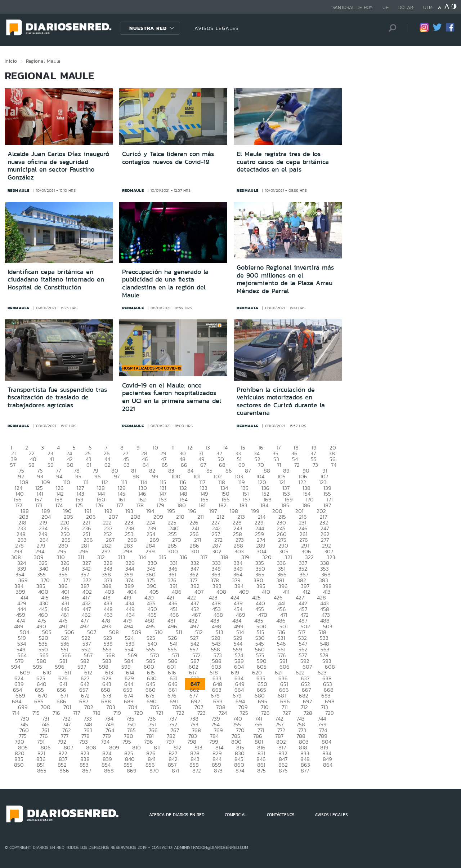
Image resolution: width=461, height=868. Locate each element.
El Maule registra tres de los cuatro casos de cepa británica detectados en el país (283, 162)
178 (140, 505)
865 (42, 770)
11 (173, 448)
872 (197, 770)
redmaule (19, 190)
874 (240, 770)
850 (19, 765)
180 (182, 505)
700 (46, 707)
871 (176, 770)
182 (223, 505)
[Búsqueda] (391, 28)
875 (261, 770)
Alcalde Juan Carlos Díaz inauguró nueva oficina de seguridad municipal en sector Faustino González (58, 166)
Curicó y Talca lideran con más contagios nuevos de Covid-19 (168, 158)
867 (87, 770)
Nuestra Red (148, 28)
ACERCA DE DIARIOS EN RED (177, 815)
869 (132, 770)
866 (64, 770)
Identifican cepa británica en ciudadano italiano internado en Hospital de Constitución (56, 280)
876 (283, 770)
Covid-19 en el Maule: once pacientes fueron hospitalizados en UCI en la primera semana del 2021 (172, 397)
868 (109, 770)
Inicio (11, 61)
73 (315, 465)
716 (56, 713)
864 (328, 765)
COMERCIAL (236, 815)
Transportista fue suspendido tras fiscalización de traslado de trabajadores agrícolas (57, 397)
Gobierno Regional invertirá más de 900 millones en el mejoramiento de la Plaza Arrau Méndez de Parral (285, 279)
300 (173, 551)
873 (218, 770)
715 (36, 713)
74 (334, 465)
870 (154, 770)
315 (163, 557)
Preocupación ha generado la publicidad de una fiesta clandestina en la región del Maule (165, 284)
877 (305, 770)
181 (202, 505)
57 (13, 465)
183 (243, 505)
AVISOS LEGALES (217, 28)
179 (160, 505)
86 (229, 471)
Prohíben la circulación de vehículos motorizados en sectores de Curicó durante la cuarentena (281, 401)
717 (77, 713)
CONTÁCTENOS (281, 815)
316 (183, 557)
